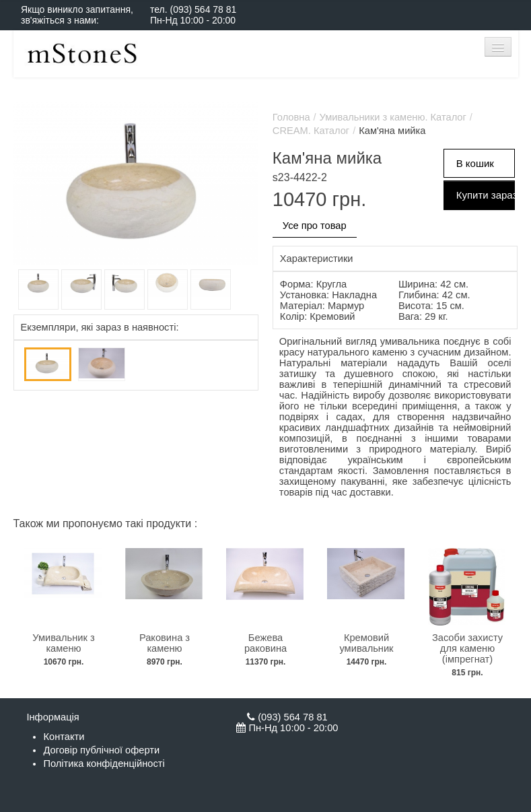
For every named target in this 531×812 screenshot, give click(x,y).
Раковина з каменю (165, 643)
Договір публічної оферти (101, 750)
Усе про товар (315, 226)
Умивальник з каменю (63, 643)
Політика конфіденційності (104, 764)
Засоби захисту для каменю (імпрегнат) (467, 648)
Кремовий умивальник (366, 643)
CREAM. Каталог (311, 131)
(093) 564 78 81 (203, 9)
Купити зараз (486, 195)
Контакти (64, 737)
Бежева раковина (265, 643)
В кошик (475, 163)
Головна (291, 117)
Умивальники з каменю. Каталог (393, 117)
